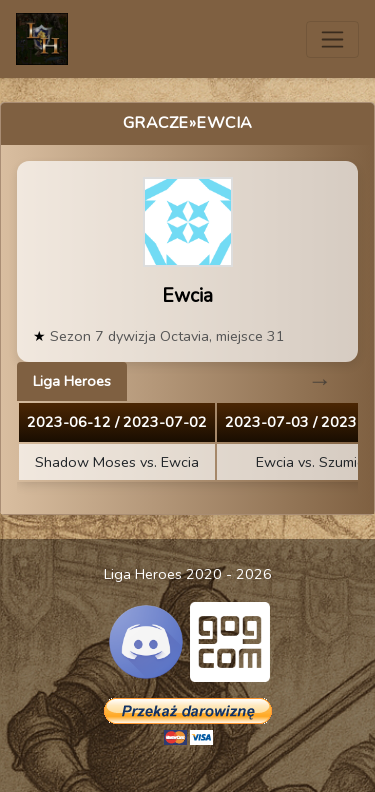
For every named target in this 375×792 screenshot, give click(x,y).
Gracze (156, 123)
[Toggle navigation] (332, 39)
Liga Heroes (72, 381)
